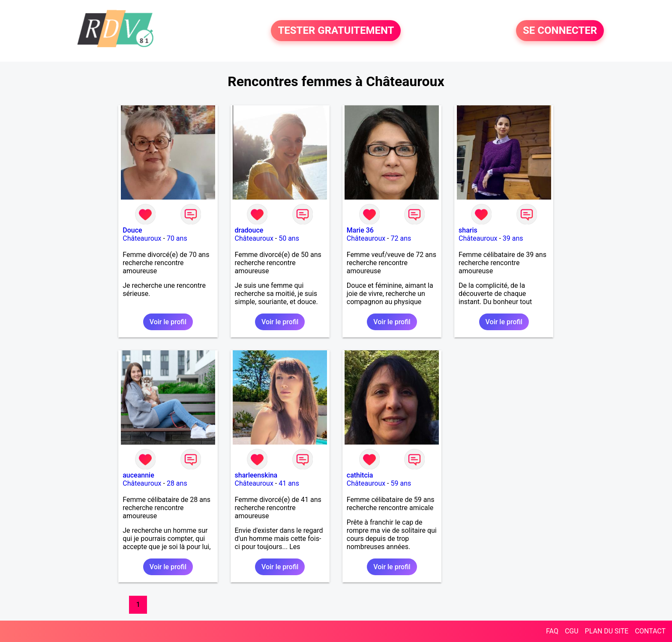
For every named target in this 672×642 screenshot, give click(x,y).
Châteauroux (142, 238)
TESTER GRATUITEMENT (336, 31)
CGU (572, 631)
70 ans (177, 238)
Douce (132, 230)
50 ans (289, 238)
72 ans (401, 238)
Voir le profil (168, 322)
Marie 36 (360, 230)
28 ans (177, 483)
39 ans (513, 238)
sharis (468, 230)
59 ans (401, 483)
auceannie (138, 475)
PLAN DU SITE (607, 631)
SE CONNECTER (560, 31)
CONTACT (650, 631)
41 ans (289, 483)
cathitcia (360, 475)
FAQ (552, 631)
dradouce (249, 230)
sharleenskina (256, 475)
